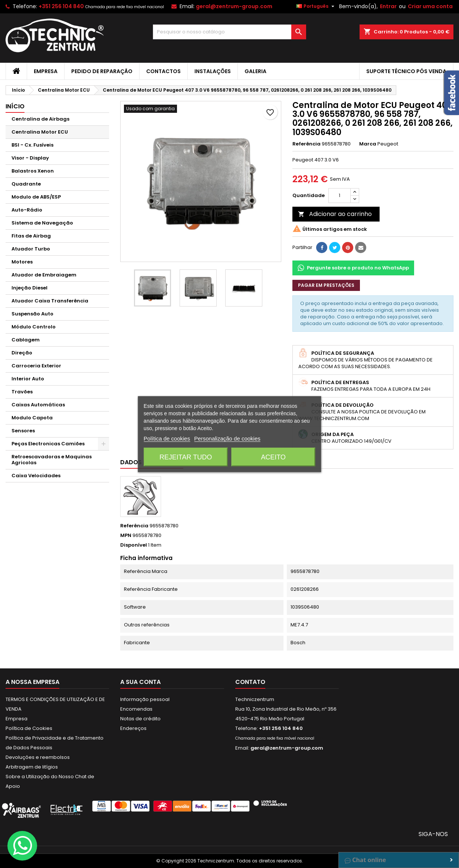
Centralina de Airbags (40, 119)
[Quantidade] (340, 196)
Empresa (46, 71)
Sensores (23, 431)
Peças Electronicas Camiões (48, 444)
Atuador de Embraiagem (44, 275)
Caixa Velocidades (36, 476)
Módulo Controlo (34, 327)
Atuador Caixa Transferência (50, 301)
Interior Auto (28, 379)
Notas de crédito (140, 719)
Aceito (273, 457)
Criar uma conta (430, 6)
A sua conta (140, 682)
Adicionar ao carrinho (335, 214)
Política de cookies (167, 438)
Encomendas (136, 709)
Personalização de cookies (227, 438)
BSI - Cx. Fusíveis (32, 145)
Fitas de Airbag (31, 236)
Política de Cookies (29, 728)
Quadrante (26, 184)
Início (15, 106)
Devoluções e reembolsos (38, 757)
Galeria (255, 71)
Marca (368, 144)
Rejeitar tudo (186, 457)
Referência (306, 144)
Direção (22, 353)
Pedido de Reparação (102, 71)
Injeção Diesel (29, 288)
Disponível (134, 545)
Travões (22, 392)
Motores (22, 262)
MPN (126, 535)
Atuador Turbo (31, 249)
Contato (250, 682)
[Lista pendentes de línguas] (316, 6)
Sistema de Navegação (42, 223)
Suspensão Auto (32, 314)
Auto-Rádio (27, 210)
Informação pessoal (145, 699)
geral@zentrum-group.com (234, 6)
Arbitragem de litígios (32, 767)
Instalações (213, 71)
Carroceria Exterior (36, 366)
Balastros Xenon (33, 171)
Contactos (163, 71)
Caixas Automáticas (38, 405)
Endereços (133, 728)
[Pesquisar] (229, 32)
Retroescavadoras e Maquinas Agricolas (52, 460)
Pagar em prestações (326, 285)
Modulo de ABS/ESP (36, 197)
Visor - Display (30, 158)
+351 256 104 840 (61, 6)
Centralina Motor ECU (40, 132)
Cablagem (26, 340)
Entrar (388, 6)
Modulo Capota (32, 418)
